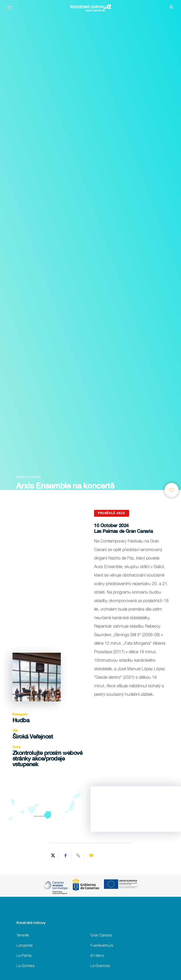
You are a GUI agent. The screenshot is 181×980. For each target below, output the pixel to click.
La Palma (24, 955)
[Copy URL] (78, 856)
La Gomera (25, 965)
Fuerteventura (102, 945)
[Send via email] (91, 856)
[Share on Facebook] (66, 856)
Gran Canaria (101, 935)
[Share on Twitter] (53, 856)
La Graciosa (100, 965)
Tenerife (23, 935)
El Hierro (97, 955)
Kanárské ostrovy (31, 923)
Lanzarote (25, 945)
